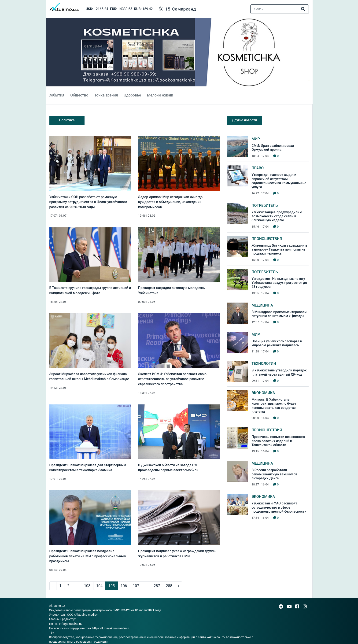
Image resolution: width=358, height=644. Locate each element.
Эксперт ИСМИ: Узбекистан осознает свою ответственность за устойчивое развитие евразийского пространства (172, 379)
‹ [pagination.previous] (53, 586)
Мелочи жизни (160, 95)
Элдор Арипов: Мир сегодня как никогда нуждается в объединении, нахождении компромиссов (170, 202)
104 (99, 586)
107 (136, 586)
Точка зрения (106, 95)
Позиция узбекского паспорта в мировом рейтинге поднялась (277, 343)
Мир (256, 139)
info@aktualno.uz (71, 624)
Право (258, 168)
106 (124, 586)
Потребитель (265, 205)
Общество (79, 95)
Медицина (262, 305)
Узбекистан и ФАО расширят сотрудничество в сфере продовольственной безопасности (279, 507)
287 (157, 586)
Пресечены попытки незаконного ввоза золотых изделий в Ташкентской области (278, 441)
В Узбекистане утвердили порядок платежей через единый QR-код (279, 372)
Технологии (264, 364)
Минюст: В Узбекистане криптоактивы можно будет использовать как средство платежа (274, 406)
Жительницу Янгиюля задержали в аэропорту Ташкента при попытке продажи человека (279, 250)
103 (87, 586)
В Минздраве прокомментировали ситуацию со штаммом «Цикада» (279, 314)
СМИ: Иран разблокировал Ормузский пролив (273, 148)
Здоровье (132, 95)
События (56, 95)
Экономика (263, 393)
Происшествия (267, 239)
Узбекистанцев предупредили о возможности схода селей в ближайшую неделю (277, 216)
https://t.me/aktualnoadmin (111, 628)
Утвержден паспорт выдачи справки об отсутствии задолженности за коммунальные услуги (279, 181)
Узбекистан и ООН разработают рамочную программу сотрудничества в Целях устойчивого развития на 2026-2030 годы (88, 202)
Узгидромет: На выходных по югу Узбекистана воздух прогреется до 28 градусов (279, 283)
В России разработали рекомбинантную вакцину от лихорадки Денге (274, 474)
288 (169, 586)
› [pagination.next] (179, 586)
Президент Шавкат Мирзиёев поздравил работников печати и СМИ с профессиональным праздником (88, 556)
